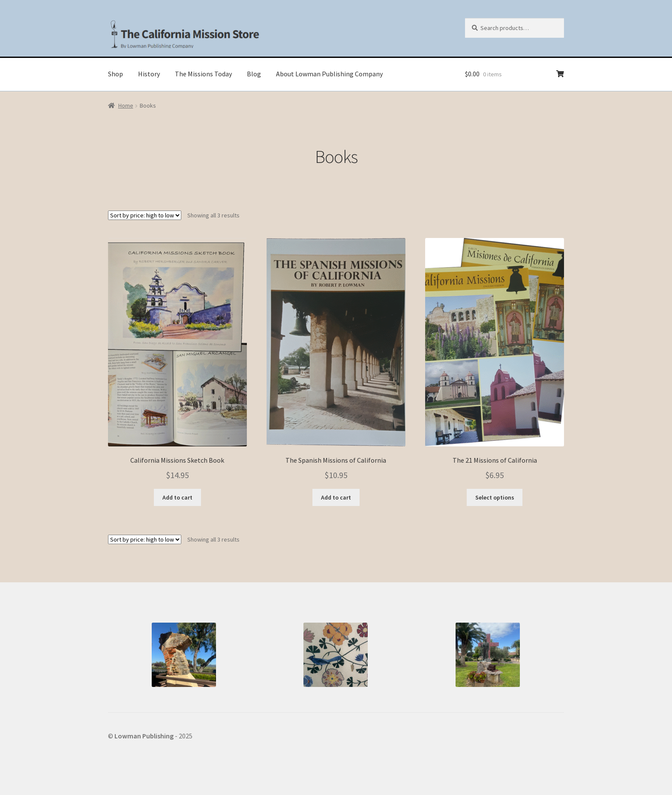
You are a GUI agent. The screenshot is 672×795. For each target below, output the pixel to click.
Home (126, 105)
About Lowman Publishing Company (329, 74)
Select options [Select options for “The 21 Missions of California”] (495, 497)
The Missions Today (203, 74)
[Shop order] (145, 215)
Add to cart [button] (177, 497)
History (149, 74)
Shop (115, 74)
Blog (254, 74)
